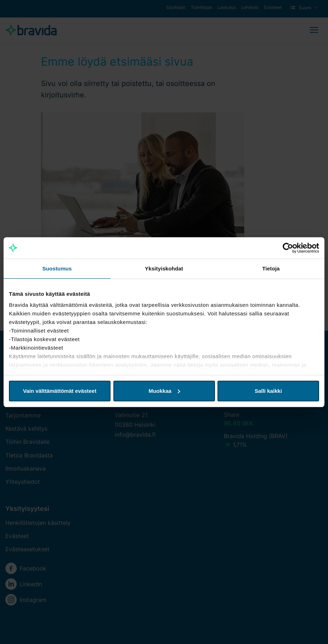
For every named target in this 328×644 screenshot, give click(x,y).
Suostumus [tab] (57, 268)
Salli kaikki (268, 391)
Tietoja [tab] (271, 268)
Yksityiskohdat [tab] (164, 268)
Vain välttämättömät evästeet (60, 391)
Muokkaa (164, 391)
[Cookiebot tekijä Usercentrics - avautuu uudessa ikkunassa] (288, 248)
